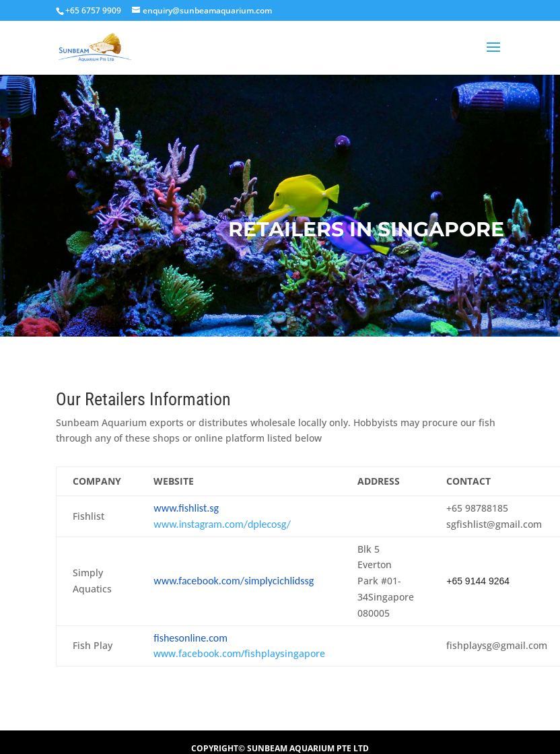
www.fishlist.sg (186, 508)
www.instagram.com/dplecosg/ (222, 524)
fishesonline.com (190, 638)
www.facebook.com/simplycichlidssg (234, 581)
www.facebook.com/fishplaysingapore (239, 653)
